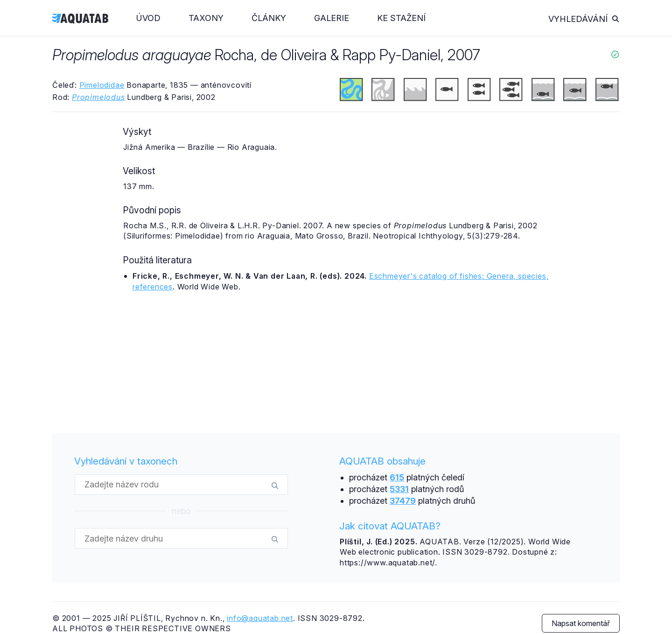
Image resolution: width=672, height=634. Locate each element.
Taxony (206, 18)
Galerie (332, 18)
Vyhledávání (584, 19)
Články (269, 18)
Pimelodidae (102, 85)
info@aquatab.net (260, 618)
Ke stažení (401, 18)
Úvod (148, 18)
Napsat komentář (581, 623)
